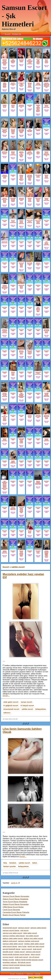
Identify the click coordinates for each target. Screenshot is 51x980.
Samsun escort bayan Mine (5, 440)
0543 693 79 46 (38, 205)
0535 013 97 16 (46, 248)
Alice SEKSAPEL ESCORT (30, 131)
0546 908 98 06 (21, 516)
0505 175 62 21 (5, 110)
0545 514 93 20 (38, 157)
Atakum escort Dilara (13, 106)
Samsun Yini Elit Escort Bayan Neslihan (30, 85)
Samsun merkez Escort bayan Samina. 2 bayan (21, 178)
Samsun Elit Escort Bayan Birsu (38, 373)
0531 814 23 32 (38, 67)
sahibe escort (27, 709)
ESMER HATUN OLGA (5, 106)
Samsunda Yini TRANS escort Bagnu (46, 331)
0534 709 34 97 (46, 203)
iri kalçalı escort (27, 706)
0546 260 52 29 (46, 422)
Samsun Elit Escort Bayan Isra (30, 221)
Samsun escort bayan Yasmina (46, 177)
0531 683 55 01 (38, 421)
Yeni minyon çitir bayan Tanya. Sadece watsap (5, 418)
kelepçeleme (41, 709)
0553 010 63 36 (38, 88)
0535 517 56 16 (38, 180)
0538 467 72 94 (5, 336)
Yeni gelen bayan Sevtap (38, 552)
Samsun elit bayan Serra (5, 242)
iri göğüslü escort (11, 706)
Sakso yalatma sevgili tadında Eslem (5, 85)
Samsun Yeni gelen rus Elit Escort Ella (5, 395)
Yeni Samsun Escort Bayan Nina (46, 243)
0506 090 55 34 (21, 160)
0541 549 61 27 (38, 315)
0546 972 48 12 (13, 137)
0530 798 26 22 (13, 466)
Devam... (6, 696)
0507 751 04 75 (30, 135)
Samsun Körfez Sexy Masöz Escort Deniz (5, 200)
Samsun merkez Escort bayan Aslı (21, 222)
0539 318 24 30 (5, 136)
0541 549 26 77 (38, 227)
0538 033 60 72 (13, 88)
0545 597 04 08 (46, 560)
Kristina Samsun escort (30, 416)
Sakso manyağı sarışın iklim (38, 84)
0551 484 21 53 (46, 336)
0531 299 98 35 (13, 205)
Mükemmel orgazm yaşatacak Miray (30, 352)
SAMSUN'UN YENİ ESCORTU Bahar (21, 84)
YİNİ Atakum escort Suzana (38, 176)
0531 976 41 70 (38, 487)
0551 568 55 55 (46, 399)
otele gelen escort (11, 702)
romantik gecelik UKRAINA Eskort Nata (46, 395)
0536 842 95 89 (5, 68)
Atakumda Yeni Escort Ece (21, 106)
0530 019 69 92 (38, 114)
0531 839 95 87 (21, 110)
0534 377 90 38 (21, 65)
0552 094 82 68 (21, 136)
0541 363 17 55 (21, 401)
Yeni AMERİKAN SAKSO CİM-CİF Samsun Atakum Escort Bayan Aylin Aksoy (5, 485)
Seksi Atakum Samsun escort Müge (38, 309)
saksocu (7, 713)
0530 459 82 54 (5, 292)
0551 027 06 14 (46, 159)
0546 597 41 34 (5, 157)
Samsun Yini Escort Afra (38, 264)
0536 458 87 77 (5, 556)
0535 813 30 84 (30, 268)
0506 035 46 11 (5, 90)
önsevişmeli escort (11, 709)
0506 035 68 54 (38, 134)
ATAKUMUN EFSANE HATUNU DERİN (13, 200)
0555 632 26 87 (13, 66)
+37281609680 (30, 109)
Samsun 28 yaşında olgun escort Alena (21, 265)
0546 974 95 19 (21, 559)
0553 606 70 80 (46, 110)
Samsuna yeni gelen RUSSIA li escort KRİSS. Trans (30, 178)
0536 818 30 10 (5, 492)
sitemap (37, 974)
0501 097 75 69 (5, 181)
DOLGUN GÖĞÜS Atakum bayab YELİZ (13, 132)
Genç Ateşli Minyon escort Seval (38, 200)
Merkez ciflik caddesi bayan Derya (38, 62)
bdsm (35, 863)
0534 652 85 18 (30, 357)
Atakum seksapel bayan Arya (5, 552)
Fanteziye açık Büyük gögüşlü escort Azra (5, 331)
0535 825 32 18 (13, 378)
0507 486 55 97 (5, 444)
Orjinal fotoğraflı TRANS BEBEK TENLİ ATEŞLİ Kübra (46, 554)
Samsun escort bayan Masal (13, 374)
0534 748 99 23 (46, 66)
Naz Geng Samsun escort (21, 61)
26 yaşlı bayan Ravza (30, 532)
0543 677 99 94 (21, 446)
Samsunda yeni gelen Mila (30, 264)
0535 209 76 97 (46, 90)
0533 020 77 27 (21, 203)
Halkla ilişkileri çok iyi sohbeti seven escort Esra (30, 62)
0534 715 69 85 (13, 226)
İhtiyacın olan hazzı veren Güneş (21, 352)
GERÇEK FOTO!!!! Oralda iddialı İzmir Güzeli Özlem (5, 62)
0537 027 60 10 (30, 205)
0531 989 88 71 (5, 399)
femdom (13, 863)
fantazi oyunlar (10, 866)
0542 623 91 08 (38, 268)
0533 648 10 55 (5, 206)
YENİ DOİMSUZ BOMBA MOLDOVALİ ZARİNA (21, 395)
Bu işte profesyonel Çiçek (13, 84)
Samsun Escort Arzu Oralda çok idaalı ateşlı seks (46, 85)
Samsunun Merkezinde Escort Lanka (46, 417)
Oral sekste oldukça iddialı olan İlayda (5, 131)
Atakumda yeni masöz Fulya (38, 416)
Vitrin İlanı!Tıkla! (30, 106)
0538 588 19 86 (21, 357)
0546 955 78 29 (30, 67)
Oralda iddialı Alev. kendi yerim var (30, 153)
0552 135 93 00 (21, 183)
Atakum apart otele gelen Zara (13, 508)
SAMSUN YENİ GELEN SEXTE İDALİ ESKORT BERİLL (38, 108)
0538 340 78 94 (30, 183)
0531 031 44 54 (30, 536)
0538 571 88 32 (21, 227)
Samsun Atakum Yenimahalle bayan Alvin (38, 483)
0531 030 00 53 (38, 556)
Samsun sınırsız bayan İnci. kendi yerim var (46, 154)
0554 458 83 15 (5, 246)
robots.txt (30, 974)
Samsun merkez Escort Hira (46, 440)
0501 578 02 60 (30, 421)
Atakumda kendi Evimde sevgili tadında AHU (21, 510)
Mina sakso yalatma (38, 130)
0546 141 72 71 (30, 226)
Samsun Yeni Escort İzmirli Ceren (5, 177)
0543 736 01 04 (21, 291)
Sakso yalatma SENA (38, 153)
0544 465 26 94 (30, 158)
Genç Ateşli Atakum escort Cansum (38, 222)
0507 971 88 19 (13, 158)
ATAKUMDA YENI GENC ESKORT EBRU (21, 131)
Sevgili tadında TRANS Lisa (13, 462)
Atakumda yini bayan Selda (21, 199)
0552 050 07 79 (13, 513)
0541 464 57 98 (21, 89)
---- (4, 661)
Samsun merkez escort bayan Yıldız (13, 153)
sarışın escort (26, 702)
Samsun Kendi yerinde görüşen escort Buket (21, 553)
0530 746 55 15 (21, 270)
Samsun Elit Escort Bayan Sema (21, 287)
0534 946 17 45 (38, 377)
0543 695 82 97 (5, 424)
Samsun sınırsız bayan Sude (46, 106)
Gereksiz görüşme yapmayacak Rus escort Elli (5, 287)
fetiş (5, 863)
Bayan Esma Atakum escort (46, 61)
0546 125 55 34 (13, 110)
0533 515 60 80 (30, 90)
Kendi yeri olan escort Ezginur (5, 153)
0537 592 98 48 (46, 444)
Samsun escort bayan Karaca (30, 200)
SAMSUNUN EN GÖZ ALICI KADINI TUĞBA (21, 441)
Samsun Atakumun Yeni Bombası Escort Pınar (21, 154)
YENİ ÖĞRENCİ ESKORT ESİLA (13, 61)
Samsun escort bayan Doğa (13, 221)
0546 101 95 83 (46, 181)
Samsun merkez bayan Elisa (46, 199)
